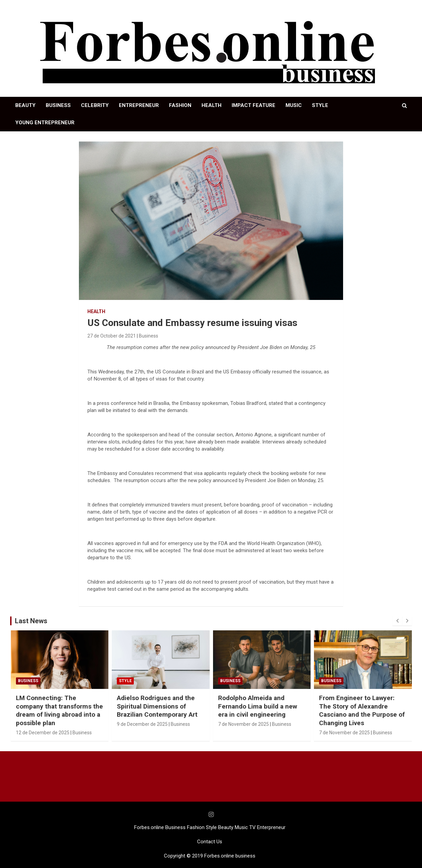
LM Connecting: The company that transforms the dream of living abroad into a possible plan (59, 710)
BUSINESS (58, 105)
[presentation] (397, 621)
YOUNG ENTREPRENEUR (45, 123)
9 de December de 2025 (142, 724)
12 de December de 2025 (43, 733)
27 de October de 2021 (112, 336)
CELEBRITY (95, 105)
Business (149, 336)
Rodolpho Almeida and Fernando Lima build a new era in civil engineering (258, 706)
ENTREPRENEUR (139, 105)
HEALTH (212, 105)
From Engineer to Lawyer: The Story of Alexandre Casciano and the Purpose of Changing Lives (362, 710)
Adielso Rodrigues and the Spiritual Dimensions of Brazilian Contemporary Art (157, 706)
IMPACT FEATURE (254, 105)
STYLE (320, 105)
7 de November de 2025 (244, 724)
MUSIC (294, 105)
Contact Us (210, 842)
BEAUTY (25, 105)
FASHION (180, 105)
